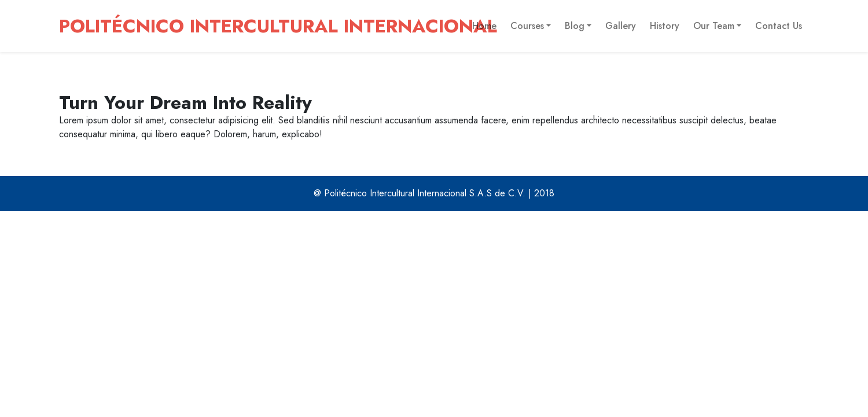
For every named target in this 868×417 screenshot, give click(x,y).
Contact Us (779, 26)
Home (484, 26)
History (665, 26)
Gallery (621, 26)
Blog (575, 26)
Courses (527, 26)
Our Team (714, 26)
